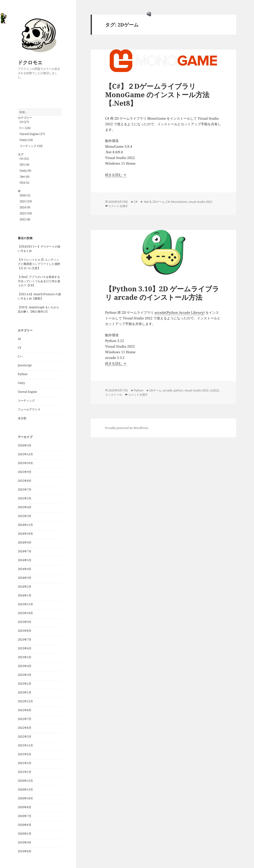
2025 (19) (26, 201)
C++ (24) (25, 128)
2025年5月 (25, 498)
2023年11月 (25, 604)
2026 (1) (25, 195)
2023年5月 (25, 657)
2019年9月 (25, 842)
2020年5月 (25, 834)
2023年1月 (25, 692)
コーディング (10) (31, 146)
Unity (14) (26, 140)
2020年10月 (25, 798)
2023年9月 (25, 622)
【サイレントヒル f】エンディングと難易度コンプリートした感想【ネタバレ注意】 (39, 264)
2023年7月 (25, 639)
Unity (21, 383)
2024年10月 (25, 534)
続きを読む (116, 175)
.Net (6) (25, 177)
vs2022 (214, 390)
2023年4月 (25, 666)
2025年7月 (25, 489)
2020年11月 (25, 789)
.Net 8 (147, 202)
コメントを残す (118, 206)
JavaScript (25, 365)
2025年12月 (25, 454)
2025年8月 (25, 481)
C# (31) (24, 159)
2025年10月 (25, 463)
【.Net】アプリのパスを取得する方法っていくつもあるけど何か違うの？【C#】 (39, 281)
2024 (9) (25, 207)
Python (23, 374)
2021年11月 (25, 745)
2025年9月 (25, 472)
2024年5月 (25, 560)
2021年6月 (25, 754)
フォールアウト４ (29, 409)
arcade (168, 390)
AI (19, 339)
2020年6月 (25, 825)
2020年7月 (25, 816)
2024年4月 (25, 569)
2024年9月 (25, 542)
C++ (20, 356)
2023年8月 (25, 631)
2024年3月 (25, 578)
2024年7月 (25, 551)
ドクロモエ (30, 62)
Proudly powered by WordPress (127, 428)
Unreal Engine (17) (32, 134)
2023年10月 (25, 613)
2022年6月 (25, 728)
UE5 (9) (24, 165)
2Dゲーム (159, 202)
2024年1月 (25, 595)
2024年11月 (25, 525)
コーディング (26, 401)
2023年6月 (25, 648)
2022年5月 (25, 737)
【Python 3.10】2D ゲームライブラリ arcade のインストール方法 (162, 293)
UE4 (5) (24, 183)
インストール (114, 395)
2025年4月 (25, 507)
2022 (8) (25, 219)
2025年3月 (25, 516)
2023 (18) (26, 213)
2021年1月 (25, 772)
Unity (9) (25, 171)
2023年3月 (25, 675)
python (178, 390)
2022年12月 (25, 701)
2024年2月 (25, 587)
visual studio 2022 (200, 202)
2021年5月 (25, 763)
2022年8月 (25, 710)
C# (19, 348)
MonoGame (179, 202)
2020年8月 (25, 807)
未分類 (22, 418)
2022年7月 (25, 719)
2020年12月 (25, 781)
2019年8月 (25, 851)
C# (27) (24, 122)
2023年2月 (25, 684)
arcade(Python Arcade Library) (180, 313)
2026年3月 (25, 445)
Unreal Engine (27, 392)
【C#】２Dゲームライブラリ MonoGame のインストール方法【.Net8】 (157, 94)
